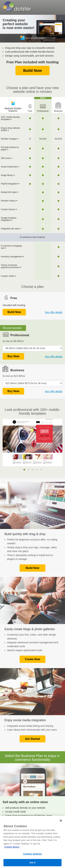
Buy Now (13, 356)
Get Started (32, 739)
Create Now (32, 659)
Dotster (16, 7)
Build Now (33, 71)
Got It (32, 863)
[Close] (61, 821)
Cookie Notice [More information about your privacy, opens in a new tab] (12, 847)
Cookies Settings (33, 854)
